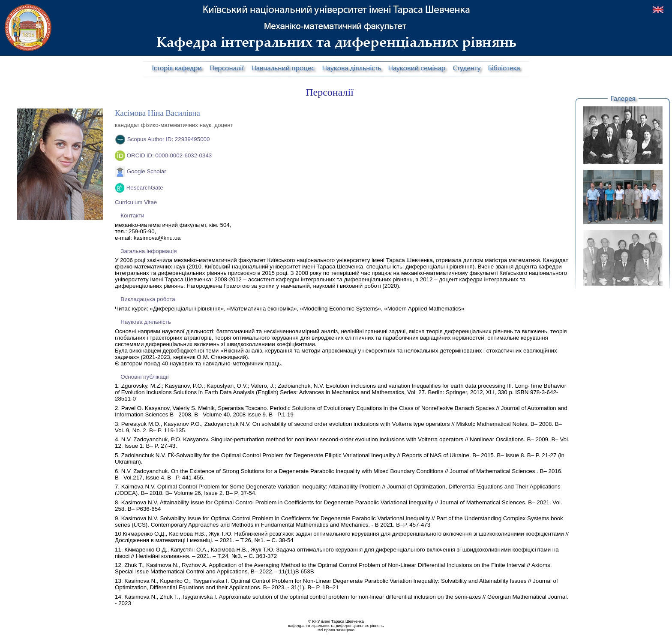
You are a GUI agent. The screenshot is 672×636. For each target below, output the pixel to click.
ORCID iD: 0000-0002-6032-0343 (169, 155)
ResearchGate (145, 188)
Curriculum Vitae (136, 202)
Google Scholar (147, 171)
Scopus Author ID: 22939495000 (169, 139)
